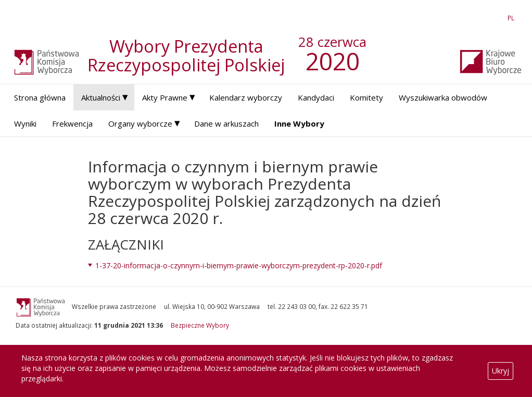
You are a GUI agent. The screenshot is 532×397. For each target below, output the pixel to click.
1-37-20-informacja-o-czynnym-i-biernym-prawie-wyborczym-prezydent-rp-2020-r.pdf (239, 265)
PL (513, 18)
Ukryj (501, 371)
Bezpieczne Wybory (200, 325)
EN (492, 18)
